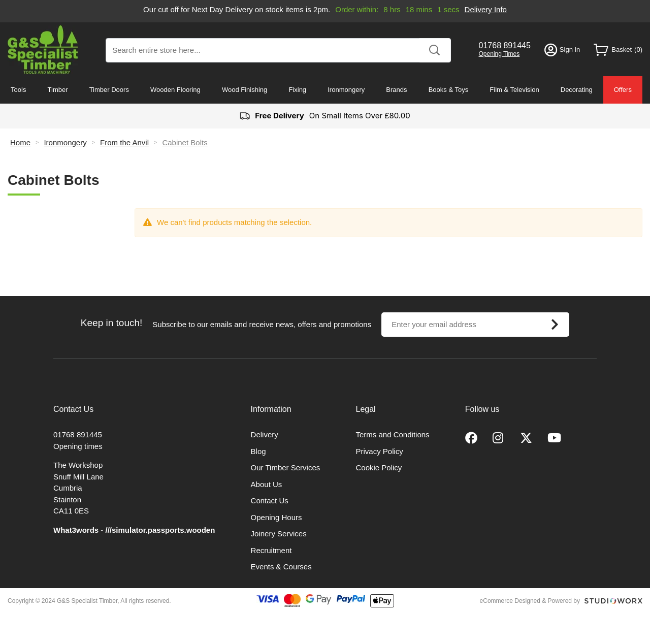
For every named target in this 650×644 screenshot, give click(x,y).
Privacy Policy (380, 451)
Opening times (78, 446)
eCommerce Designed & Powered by (530, 601)
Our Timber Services (286, 468)
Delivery (265, 434)
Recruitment (271, 550)
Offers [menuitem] (623, 90)
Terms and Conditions (393, 434)
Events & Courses (281, 567)
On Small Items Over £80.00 (325, 116)
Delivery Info (486, 9)
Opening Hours (277, 517)
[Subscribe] (555, 325)
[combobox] (278, 50)
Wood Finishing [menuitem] (245, 90)
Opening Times (499, 54)
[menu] (325, 90)
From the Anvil (124, 142)
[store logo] (43, 50)
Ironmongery (65, 142)
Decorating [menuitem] (577, 90)
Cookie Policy (379, 468)
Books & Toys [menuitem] (449, 90)
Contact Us (270, 501)
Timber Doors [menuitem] (109, 90)
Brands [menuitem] (396, 90)
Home (20, 142)
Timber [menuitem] (58, 90)
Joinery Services (279, 534)
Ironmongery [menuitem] (346, 90)
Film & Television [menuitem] (514, 90)
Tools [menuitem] (18, 90)
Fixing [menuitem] (297, 90)
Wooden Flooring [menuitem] (175, 90)
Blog (258, 451)
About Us (267, 484)
